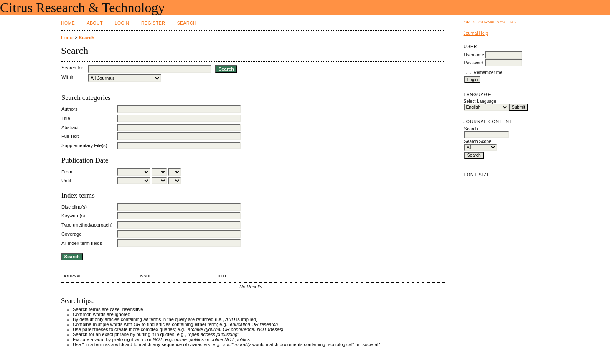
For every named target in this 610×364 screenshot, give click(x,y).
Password (474, 63)
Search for (72, 68)
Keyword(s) (73, 216)
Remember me (488, 73)
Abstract (70, 127)
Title (66, 118)
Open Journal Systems (490, 22)
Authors (70, 109)
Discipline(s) (74, 207)
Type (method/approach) (87, 225)
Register (153, 23)
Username (474, 55)
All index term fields (82, 243)
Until (66, 181)
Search (187, 23)
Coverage (72, 234)
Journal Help (476, 33)
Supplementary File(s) (84, 145)
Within (68, 77)
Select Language (480, 101)
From (67, 172)
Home (68, 23)
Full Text (70, 136)
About (95, 23)
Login (122, 23)
